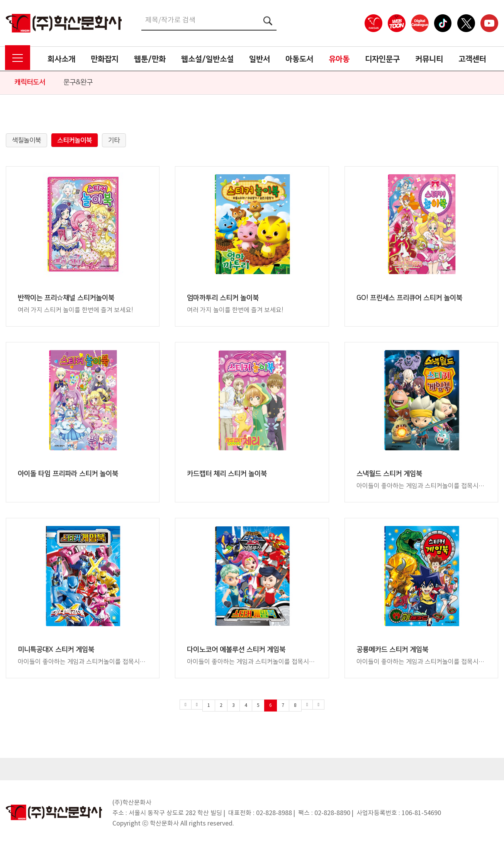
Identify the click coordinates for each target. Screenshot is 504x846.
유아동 (339, 59)
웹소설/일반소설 (207, 59)
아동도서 (299, 59)
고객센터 (472, 59)
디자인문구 (382, 59)
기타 (114, 140)
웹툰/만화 (150, 59)
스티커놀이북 (75, 140)
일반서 (260, 59)
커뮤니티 (429, 59)
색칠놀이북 (26, 140)
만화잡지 (105, 59)
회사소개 (61, 59)
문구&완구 (78, 82)
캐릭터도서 (30, 82)
